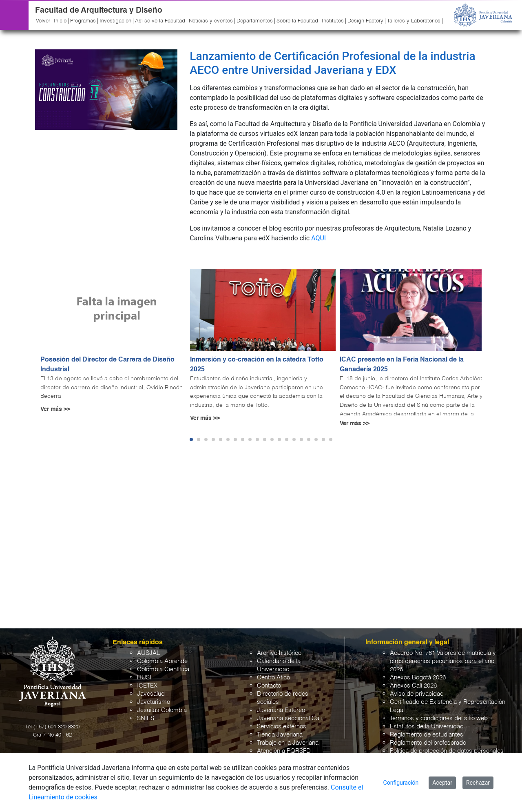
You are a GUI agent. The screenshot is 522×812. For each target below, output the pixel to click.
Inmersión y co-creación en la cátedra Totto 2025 (257, 365)
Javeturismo (154, 702)
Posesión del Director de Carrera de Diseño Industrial (107, 365)
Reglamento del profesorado (428, 743)
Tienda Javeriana (280, 735)
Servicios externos (282, 727)
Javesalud (151, 694)
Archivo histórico (279, 653)
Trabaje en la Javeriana (288, 743)
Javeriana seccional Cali (289, 718)
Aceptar (442, 783)
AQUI (319, 238)
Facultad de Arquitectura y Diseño (99, 10)
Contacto (269, 686)
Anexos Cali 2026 (413, 686)
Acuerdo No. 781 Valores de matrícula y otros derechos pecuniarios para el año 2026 (443, 661)
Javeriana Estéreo (281, 710)
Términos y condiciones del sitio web (439, 718)
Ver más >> (55, 409)
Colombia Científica (163, 669)
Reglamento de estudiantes (427, 735)
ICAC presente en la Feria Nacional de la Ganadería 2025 (402, 365)
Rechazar (478, 783)
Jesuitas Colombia (162, 710)
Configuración (401, 783)
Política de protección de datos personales (447, 751)
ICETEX (147, 686)
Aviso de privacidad (417, 694)
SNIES (146, 718)
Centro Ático (273, 678)
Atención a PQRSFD (284, 751)
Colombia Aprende (162, 661)
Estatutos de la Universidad (427, 727)
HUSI (144, 678)
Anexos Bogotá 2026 (418, 678)
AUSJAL (148, 653)
